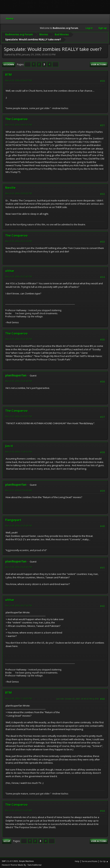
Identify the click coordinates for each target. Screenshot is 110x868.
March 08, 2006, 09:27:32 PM (19, 605)
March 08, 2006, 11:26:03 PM (19, 698)
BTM (9, 74)
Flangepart (13, 519)
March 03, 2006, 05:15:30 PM (19, 276)
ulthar (10, 270)
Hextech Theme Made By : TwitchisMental (22, 864)
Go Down (9, 64)
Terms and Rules (90, 861)
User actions (99, 64)
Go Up (7, 841)
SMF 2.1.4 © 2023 (10, 861)
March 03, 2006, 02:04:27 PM (19, 80)
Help (77, 861)
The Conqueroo (16, 118)
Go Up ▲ (104, 861)
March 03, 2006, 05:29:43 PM (19, 380)
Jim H (9, 445)
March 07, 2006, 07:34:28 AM (19, 490)
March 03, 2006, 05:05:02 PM (19, 193)
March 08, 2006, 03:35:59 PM (19, 525)
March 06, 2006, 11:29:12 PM (19, 451)
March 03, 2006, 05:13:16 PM (19, 241)
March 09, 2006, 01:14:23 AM (19, 810)
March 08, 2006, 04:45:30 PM (19, 566)
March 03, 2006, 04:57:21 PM (19, 124)
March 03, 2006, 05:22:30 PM (19, 338)
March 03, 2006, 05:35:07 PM (19, 416)
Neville (10, 187)
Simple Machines (26, 861)
